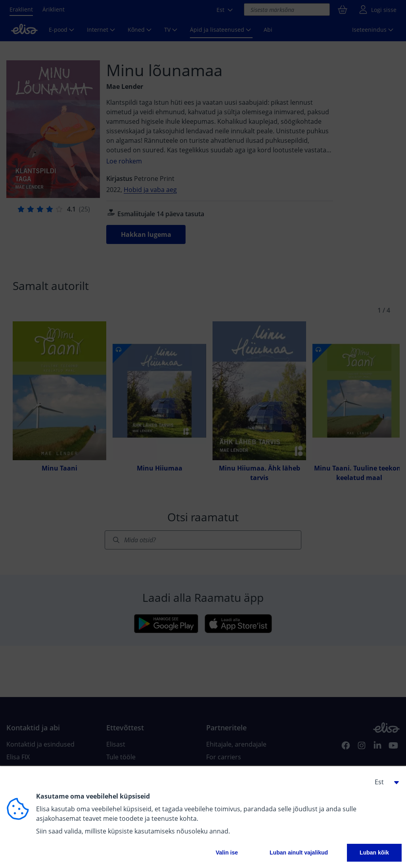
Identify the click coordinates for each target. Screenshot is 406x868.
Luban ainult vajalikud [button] (299, 853)
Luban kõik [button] (374, 853)
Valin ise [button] (227, 853)
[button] (384, 782)
